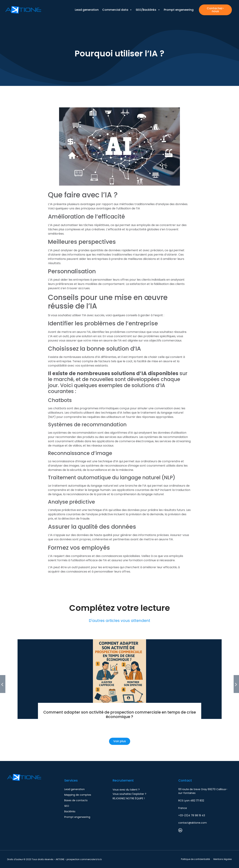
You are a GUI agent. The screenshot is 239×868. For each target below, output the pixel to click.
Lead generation (87, 6)
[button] (3, 684)
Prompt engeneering (179, 6)
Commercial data (117, 6)
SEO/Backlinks (148, 6)
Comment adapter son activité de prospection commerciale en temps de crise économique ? (120, 714)
